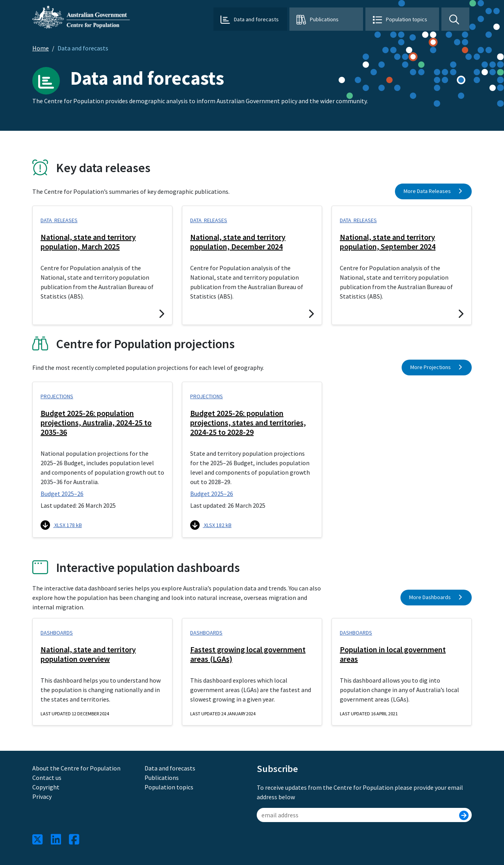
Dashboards (57, 633)
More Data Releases (434, 191)
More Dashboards (436, 597)
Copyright (46, 787)
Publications (324, 19)
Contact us (47, 778)
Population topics (407, 19)
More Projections (437, 367)
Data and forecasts (170, 768)
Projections (57, 396)
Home (41, 48)
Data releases (59, 220)
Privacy (42, 796)
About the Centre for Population (76, 768)
